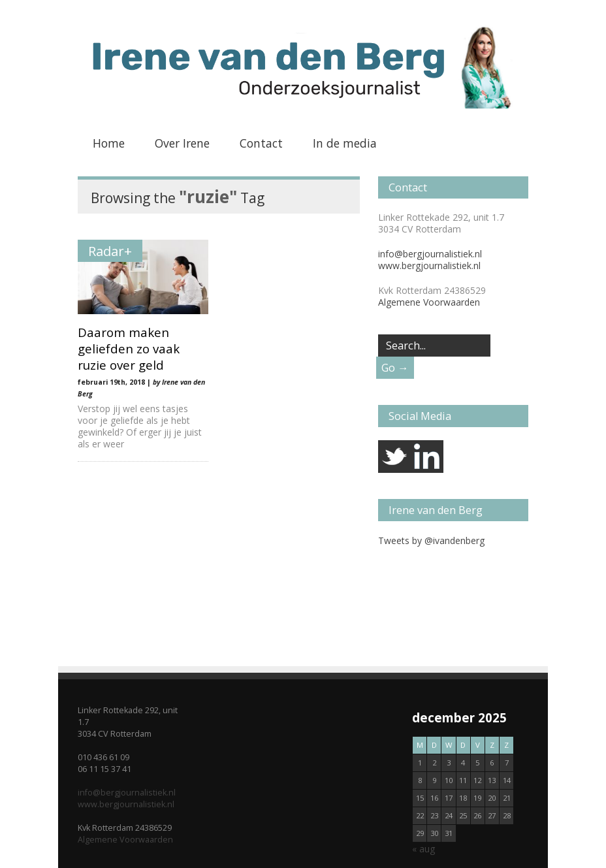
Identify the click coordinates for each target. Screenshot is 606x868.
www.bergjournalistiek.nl (429, 265)
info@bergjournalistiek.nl (430, 254)
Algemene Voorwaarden (429, 302)
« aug (423, 849)
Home (109, 143)
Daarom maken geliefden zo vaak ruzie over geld (129, 348)
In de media (345, 143)
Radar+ (110, 251)
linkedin (427, 457)
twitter (394, 457)
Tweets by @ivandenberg (431, 540)
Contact (261, 143)
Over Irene (182, 143)
